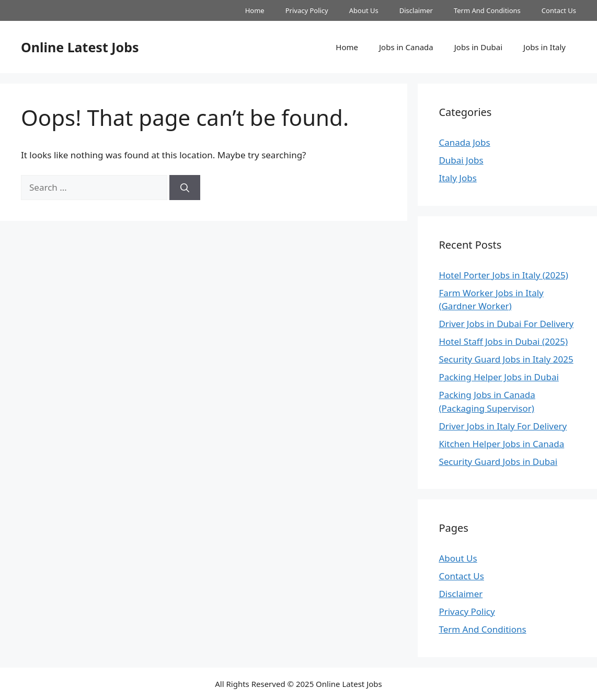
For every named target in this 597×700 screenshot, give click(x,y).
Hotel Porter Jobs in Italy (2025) (503, 275)
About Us (364, 10)
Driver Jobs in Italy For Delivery (503, 426)
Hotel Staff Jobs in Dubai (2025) (503, 341)
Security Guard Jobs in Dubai (498, 462)
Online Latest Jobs (80, 47)
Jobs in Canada (406, 47)
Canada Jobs (464, 142)
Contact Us (559, 10)
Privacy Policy (307, 10)
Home (255, 10)
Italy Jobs (457, 178)
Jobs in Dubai (478, 47)
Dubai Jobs (461, 160)
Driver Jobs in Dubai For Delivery (506, 324)
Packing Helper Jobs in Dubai (498, 377)
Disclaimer (416, 10)
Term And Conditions (487, 10)
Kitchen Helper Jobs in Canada (501, 444)
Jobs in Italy (544, 47)
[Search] (185, 188)
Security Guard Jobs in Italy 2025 (506, 359)
